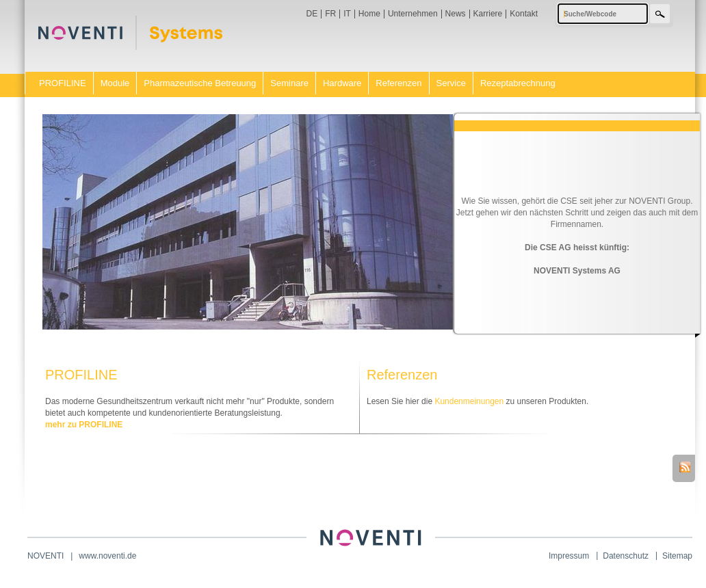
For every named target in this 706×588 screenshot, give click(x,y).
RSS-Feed (685, 467)
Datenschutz (626, 556)
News (456, 14)
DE (312, 14)
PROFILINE (63, 83)
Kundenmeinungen (469, 401)
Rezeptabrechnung (518, 83)
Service (451, 83)
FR (330, 14)
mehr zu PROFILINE (84, 425)
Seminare (289, 83)
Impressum (569, 556)
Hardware (342, 83)
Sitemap (677, 556)
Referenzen (398, 83)
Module (115, 83)
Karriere (488, 14)
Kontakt (524, 14)
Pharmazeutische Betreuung (200, 83)
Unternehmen (413, 14)
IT (347, 14)
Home (369, 14)
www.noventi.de (107, 556)
